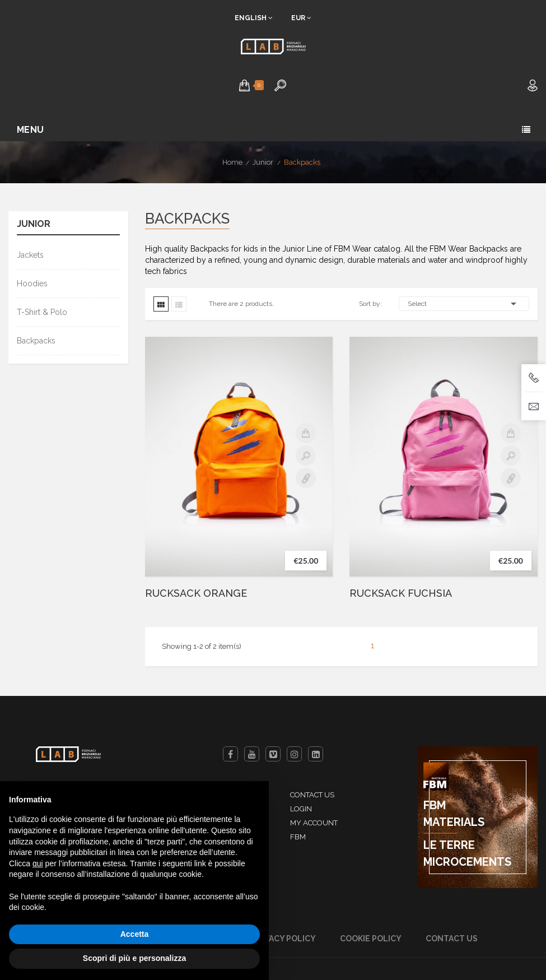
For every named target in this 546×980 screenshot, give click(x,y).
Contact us (312, 795)
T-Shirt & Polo (42, 312)
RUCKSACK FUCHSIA (401, 593)
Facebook (230, 754)
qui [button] (38, 863)
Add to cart (306, 433)
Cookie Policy (371, 939)
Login (301, 809)
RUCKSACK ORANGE (196, 593)
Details (306, 478)
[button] (244, 85)
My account (314, 823)
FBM (298, 837)
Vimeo (273, 754)
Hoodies (32, 284)
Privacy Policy (284, 939)
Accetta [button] (135, 934)
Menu (31, 130)
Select (464, 304)
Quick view (306, 456)
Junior (34, 224)
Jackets (30, 255)
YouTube (252, 754)
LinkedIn (316, 754)
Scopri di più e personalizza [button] (134, 958)
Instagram (294, 754)
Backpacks (36, 341)
